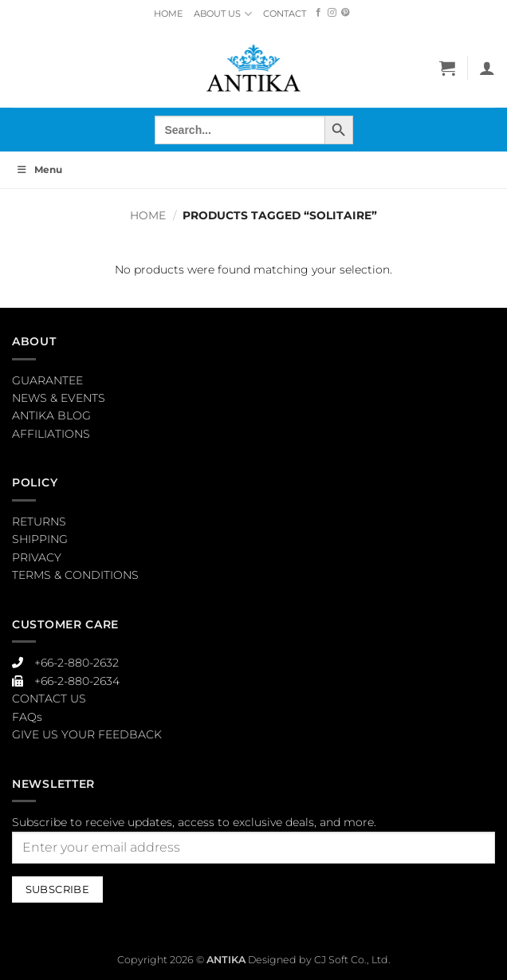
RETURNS (39, 521)
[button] (447, 68)
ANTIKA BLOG (51, 415)
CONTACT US (49, 699)
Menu (39, 169)
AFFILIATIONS (51, 434)
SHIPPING (40, 539)
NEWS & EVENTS (59, 398)
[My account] (487, 68)
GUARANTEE (47, 380)
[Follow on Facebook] (318, 13)
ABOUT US (222, 14)
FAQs (27, 717)
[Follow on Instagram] (332, 13)
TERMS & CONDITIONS (75, 575)
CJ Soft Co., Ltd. (352, 960)
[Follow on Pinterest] (346, 13)
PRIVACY (37, 557)
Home (148, 215)
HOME (168, 14)
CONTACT (285, 14)
